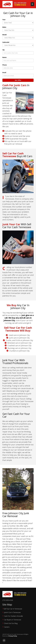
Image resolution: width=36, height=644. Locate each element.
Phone (5, 65)
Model (5, 35)
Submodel (6, 42)
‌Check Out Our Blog (11, 623)
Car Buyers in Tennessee (13, 620)
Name (4, 57)
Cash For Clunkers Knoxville (13, 616)
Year (4, 20)
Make (4, 27)
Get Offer (18, 80)
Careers (7, 627)
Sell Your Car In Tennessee (13, 609)
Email (4, 72)
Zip (3, 50)
